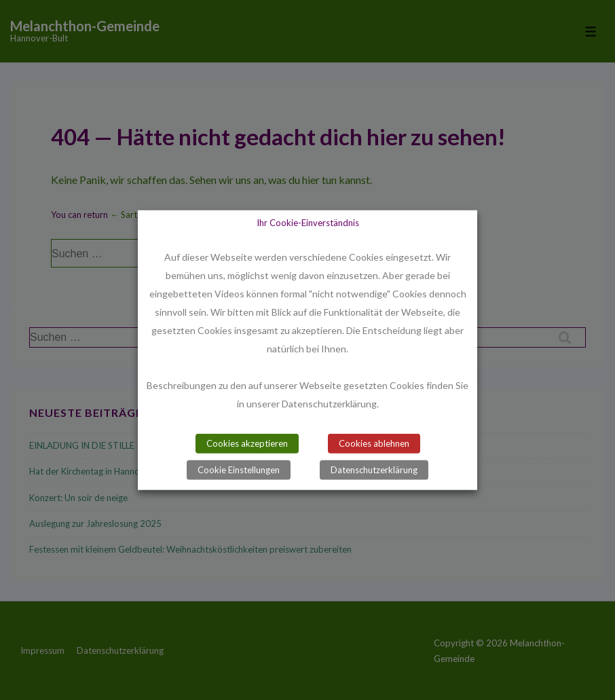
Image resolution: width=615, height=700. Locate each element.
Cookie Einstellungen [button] (239, 470)
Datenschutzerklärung (374, 470)
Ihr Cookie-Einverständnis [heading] (308, 222)
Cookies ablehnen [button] (374, 443)
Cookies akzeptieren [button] (247, 443)
